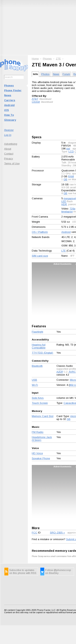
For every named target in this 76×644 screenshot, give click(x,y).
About (8, 149)
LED (64, 201)
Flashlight (37, 332)
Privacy (9, 159)
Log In (8, 135)
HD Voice (37, 453)
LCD (71, 151)
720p (73, 209)
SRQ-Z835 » (57, 533)
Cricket (36, 102)
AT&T (35, 99)
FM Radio (38, 432)
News (8, 95)
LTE (64, 251)
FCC (35, 533)
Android (9, 105)
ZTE (58, 59)
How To (9, 115)
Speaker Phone (41, 458)
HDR (64, 204)
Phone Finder (13, 90)
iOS (7, 110)
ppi (68, 149)
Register (9, 130)
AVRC (72, 372)
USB (34, 380)
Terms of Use (12, 163)
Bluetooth (37, 366)
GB (65, 179)
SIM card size (40, 256)
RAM (71, 176)
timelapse (67, 212)
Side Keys (38, 398)
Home (35, 59)
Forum (66, 74)
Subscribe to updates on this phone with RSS (23, 572)
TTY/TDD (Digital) (42, 353)
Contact (9, 154)
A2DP (60, 372)
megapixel (70, 198)
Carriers (10, 100)
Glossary (10, 120)
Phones (9, 86)
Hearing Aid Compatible (39, 346)
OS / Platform (40, 232)
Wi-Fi (35, 385)
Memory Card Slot (43, 416)
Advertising (11, 144)
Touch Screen (40, 403)
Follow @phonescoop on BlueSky (58, 572)
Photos (45, 74)
